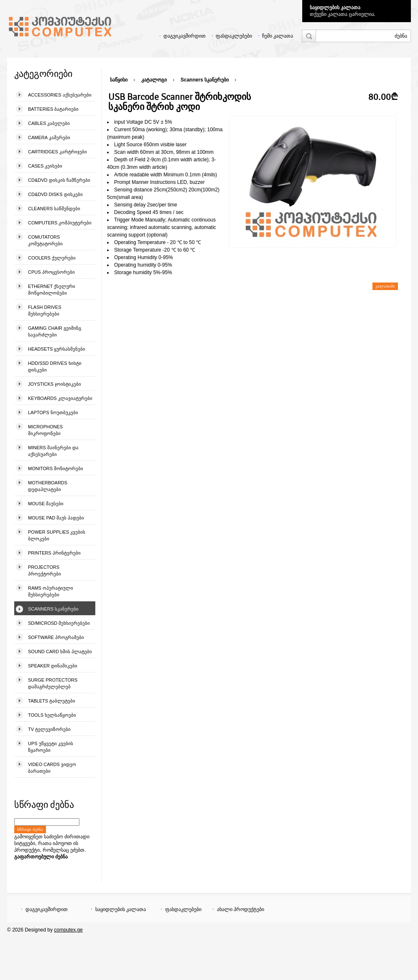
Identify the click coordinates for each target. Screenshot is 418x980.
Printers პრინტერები (54, 553)
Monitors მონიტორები (56, 468)
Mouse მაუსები (46, 504)
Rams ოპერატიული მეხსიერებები (51, 591)
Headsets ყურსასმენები (57, 349)
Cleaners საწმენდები (54, 209)
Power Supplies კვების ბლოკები (57, 535)
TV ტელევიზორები (49, 729)
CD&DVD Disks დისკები (55, 194)
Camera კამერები (49, 137)
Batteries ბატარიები (53, 109)
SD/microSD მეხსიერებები (59, 623)
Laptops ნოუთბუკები (53, 412)
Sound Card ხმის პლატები (60, 652)
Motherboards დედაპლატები (48, 486)
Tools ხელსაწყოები (52, 715)
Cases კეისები (45, 166)
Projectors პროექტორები (45, 570)
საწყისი (119, 80)
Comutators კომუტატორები (45, 240)
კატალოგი (154, 80)
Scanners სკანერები (53, 609)
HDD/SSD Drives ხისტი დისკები (55, 367)
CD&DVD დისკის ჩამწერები (59, 180)
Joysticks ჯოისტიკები (55, 384)
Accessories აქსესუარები (60, 95)
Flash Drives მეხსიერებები (45, 311)
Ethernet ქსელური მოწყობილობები (52, 290)
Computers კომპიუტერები (60, 223)
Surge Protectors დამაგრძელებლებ (53, 683)
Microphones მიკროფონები (45, 430)
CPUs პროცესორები (51, 272)
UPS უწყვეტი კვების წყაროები (51, 747)
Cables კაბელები (49, 123)
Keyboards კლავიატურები (60, 398)
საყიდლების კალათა (335, 8)
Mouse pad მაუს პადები (56, 518)
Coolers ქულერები (52, 258)
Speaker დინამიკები (53, 666)
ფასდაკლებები (234, 36)
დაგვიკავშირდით (185, 36)
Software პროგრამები (56, 637)
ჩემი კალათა (278, 36)
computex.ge (68, 930)
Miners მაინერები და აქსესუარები (53, 451)
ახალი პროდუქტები (241, 909)
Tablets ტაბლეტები (52, 701)
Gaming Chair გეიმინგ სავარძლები (55, 331)
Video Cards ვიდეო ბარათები (52, 768)
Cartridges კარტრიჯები (57, 152)
